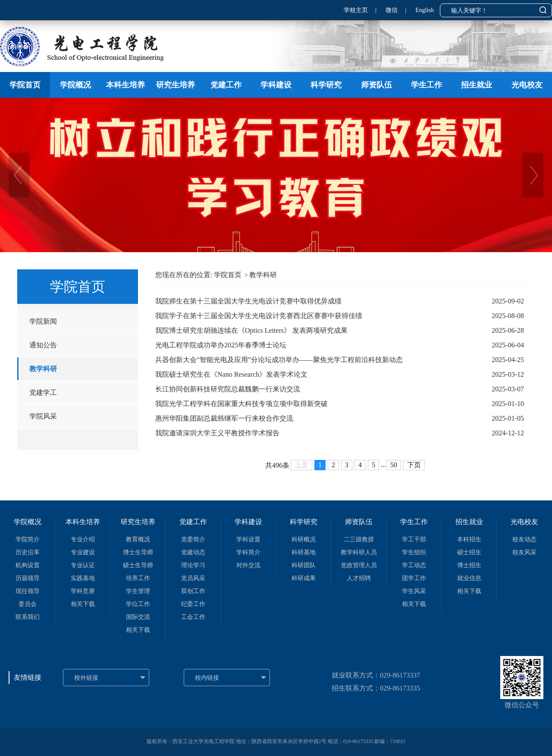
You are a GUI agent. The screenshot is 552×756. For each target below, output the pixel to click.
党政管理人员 (359, 565)
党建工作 (226, 85)
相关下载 (83, 604)
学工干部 (414, 539)
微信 (392, 10)
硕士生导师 (138, 565)
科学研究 (326, 85)
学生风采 (414, 591)
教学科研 (43, 369)
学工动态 (414, 565)
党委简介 (193, 539)
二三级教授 (359, 539)
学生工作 (427, 85)
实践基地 (83, 578)
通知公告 (43, 345)
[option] (276, 175)
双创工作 (193, 591)
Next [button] (548, 175)
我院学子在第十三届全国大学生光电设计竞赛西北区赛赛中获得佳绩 (259, 316)
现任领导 (28, 591)
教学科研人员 (359, 552)
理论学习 (193, 565)
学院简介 (28, 539)
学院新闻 (43, 321)
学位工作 (138, 604)
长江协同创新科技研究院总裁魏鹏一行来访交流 (228, 389)
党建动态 (193, 552)
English (425, 10)
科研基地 (304, 552)
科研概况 (304, 539)
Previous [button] (4, 175)
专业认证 (83, 565)
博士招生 (469, 565)
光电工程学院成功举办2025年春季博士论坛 (221, 345)
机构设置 (28, 565)
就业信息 (469, 578)
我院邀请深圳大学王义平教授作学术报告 (217, 433)
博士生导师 (138, 552)
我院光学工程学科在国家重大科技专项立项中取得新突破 (241, 404)
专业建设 (83, 552)
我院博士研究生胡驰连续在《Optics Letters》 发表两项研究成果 (251, 330)
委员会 (28, 604)
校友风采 (524, 552)
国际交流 (138, 617)
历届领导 (28, 578)
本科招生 (469, 539)
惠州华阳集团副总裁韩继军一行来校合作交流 (224, 418)
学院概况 (75, 85)
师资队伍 (376, 85)
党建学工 (43, 392)
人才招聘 (359, 578)
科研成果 (304, 578)
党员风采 (193, 578)
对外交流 (248, 565)
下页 (414, 465)
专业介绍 (83, 539)
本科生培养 (125, 85)
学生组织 (414, 552)
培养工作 (138, 578)
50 (394, 465)
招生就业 (477, 85)
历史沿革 (28, 552)
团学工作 (414, 578)
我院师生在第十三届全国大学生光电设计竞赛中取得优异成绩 (248, 301)
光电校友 (527, 85)
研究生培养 (176, 85)
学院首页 (25, 85)
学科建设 (276, 85)
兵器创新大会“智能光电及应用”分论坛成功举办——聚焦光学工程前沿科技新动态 (279, 360)
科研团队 (304, 565)
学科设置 (248, 539)
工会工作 (193, 617)
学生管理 (138, 591)
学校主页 (356, 10)
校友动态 (524, 539)
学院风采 (43, 416)
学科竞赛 (83, 591)
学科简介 (248, 552)
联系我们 (28, 617)
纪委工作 (193, 604)
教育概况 (138, 539)
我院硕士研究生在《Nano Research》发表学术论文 (231, 374)
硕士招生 (469, 552)
